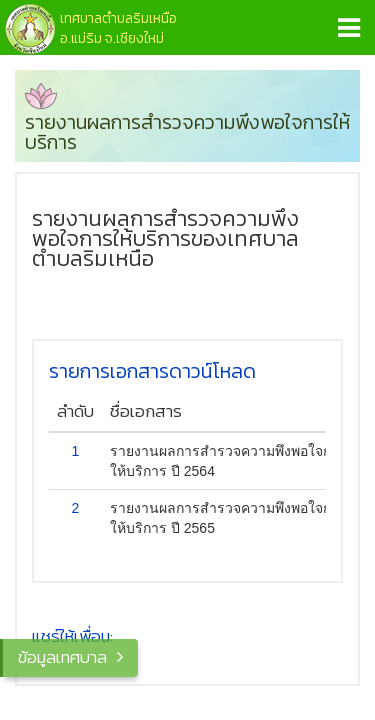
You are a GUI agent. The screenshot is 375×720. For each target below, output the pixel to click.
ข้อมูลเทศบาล (62, 657)
